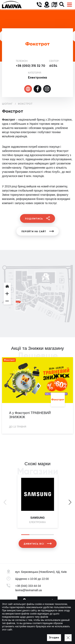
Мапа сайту (50, 635)
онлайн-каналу (11, 168)
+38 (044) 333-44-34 (28, 586)
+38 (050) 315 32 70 (30, 66)
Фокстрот (25, 104)
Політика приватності (27, 635)
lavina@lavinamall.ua (28, 590)
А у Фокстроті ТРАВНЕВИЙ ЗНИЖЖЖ (30, 415)
